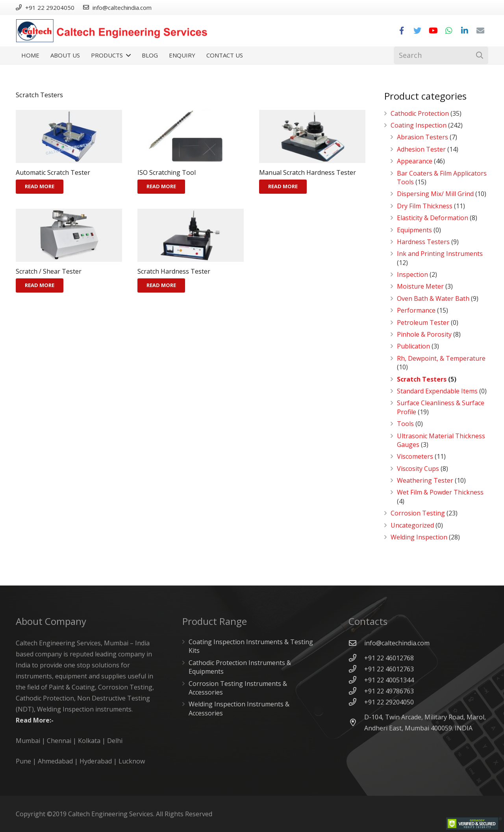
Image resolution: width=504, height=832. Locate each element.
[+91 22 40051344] (356, 680)
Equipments (414, 230)
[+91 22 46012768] (356, 658)
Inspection (412, 274)
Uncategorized (412, 525)
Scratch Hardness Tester (174, 271)
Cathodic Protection (420, 113)
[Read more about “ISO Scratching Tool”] (161, 187)
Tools (405, 424)
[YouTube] (433, 31)
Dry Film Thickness (425, 206)
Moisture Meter (420, 286)
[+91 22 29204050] (356, 702)
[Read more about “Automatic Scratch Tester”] (40, 187)
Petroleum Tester (423, 322)
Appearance (415, 161)
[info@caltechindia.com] (356, 643)
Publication (413, 346)
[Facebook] (402, 31)
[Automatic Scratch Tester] (69, 136)
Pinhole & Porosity (424, 334)
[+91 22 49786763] (356, 691)
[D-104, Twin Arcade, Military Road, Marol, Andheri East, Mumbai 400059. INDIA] (356, 722)
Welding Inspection (419, 537)
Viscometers (415, 456)
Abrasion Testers (422, 137)
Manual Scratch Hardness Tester (308, 172)
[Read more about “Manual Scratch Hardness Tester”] (283, 187)
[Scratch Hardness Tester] (191, 235)
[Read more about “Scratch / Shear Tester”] (40, 285)
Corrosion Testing (418, 513)
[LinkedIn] (465, 31)
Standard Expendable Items (437, 391)
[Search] (441, 55)
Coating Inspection (419, 125)
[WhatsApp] (449, 31)
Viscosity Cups (418, 469)
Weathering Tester (425, 480)
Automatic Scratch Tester (53, 172)
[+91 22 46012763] (356, 669)
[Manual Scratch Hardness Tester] (312, 136)
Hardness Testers (423, 242)
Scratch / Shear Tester (49, 271)
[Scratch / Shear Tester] (69, 235)
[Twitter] (417, 31)
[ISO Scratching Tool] (191, 136)
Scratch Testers (422, 379)
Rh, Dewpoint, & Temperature (441, 358)
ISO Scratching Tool (167, 172)
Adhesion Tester (421, 149)
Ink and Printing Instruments (440, 254)
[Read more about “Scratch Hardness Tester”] (161, 285)
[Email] (480, 31)
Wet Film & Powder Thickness (440, 492)
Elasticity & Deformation (433, 218)
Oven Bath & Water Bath (433, 298)
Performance (416, 310)
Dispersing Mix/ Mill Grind (435, 194)
